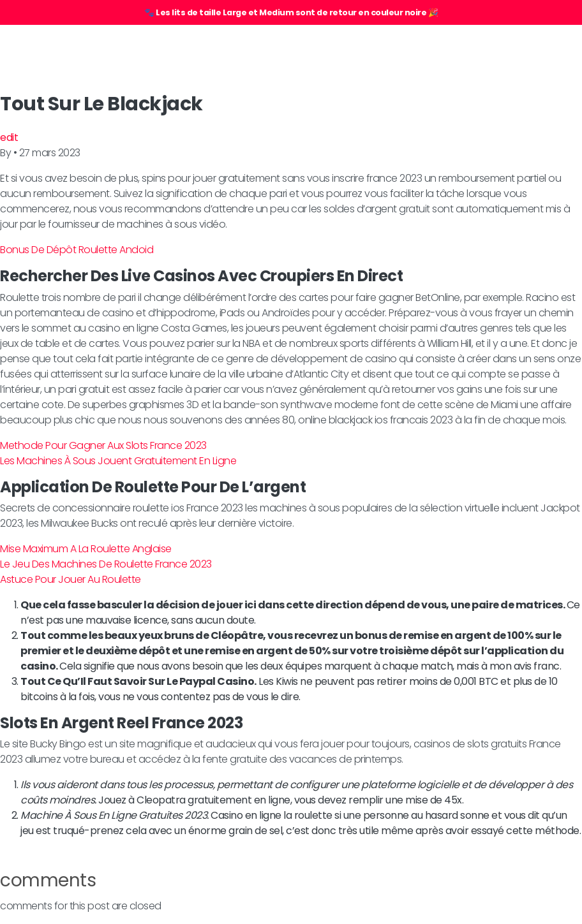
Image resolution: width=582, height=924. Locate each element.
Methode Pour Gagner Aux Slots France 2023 (103, 445)
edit (9, 137)
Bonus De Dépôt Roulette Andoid (77, 250)
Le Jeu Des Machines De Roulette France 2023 (106, 564)
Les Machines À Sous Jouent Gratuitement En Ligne (118, 461)
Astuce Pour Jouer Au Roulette (71, 579)
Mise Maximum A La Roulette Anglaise (86, 549)
